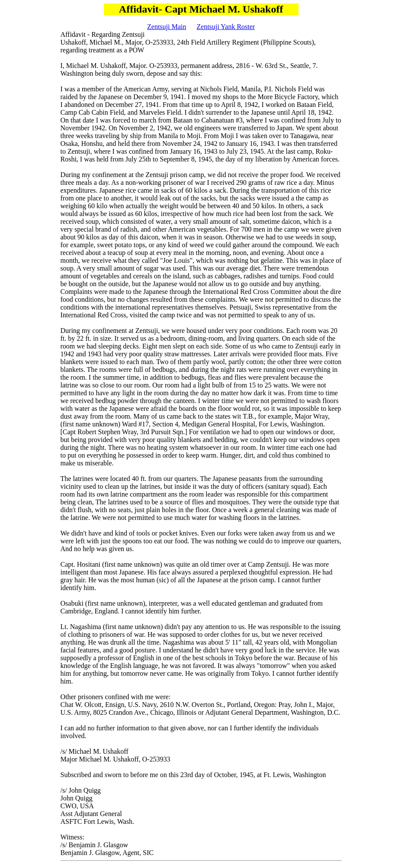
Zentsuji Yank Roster (226, 27)
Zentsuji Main (167, 27)
